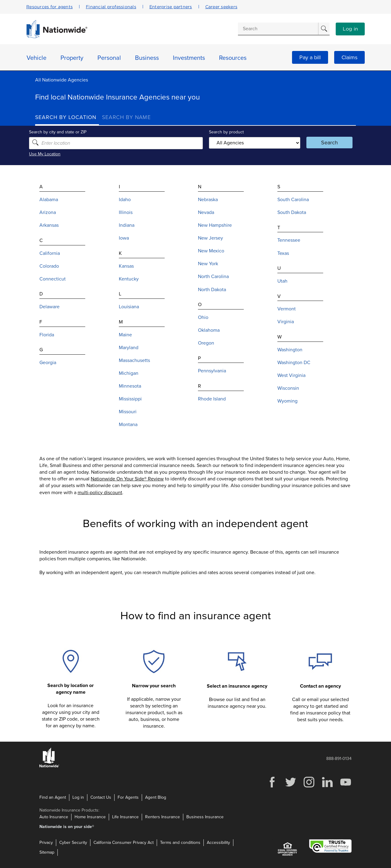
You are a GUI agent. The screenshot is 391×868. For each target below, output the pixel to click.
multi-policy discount (100, 492)
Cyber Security (73, 843)
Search (325, 143)
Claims (349, 57)
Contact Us (101, 797)
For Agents (128, 797)
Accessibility (218, 843)
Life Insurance (125, 817)
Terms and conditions (180, 843)
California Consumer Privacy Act (124, 843)
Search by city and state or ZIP (64, 132)
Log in (350, 29)
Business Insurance (205, 817)
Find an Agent (53, 797)
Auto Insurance (54, 817)
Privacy (46, 843)
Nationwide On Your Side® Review (127, 479)
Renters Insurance (163, 817)
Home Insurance (90, 817)
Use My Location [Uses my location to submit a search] (51, 154)
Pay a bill (310, 57)
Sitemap (47, 852)
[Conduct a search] (278, 29)
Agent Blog (156, 797)
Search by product (226, 132)
